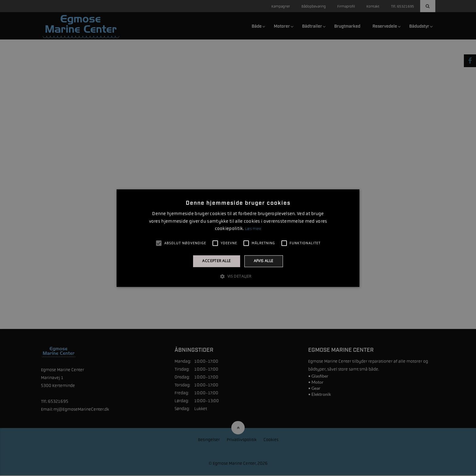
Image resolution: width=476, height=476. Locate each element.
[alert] (238, 238)
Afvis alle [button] (264, 261)
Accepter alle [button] (216, 261)
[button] (238, 276)
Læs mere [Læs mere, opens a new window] (253, 229)
